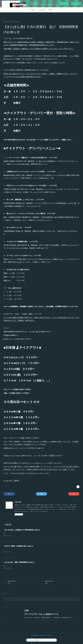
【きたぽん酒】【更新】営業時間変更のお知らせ (19, 563)
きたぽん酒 (41, 10)
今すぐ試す (64, 3)
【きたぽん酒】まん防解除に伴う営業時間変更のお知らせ (22, 530)
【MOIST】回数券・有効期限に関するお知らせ (18, 546)
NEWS (50, 10)
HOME (33, 10)
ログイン (76, 4)
